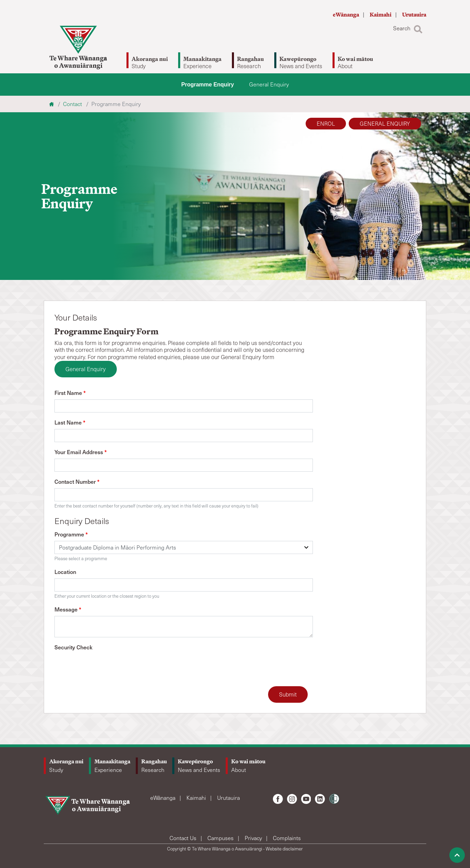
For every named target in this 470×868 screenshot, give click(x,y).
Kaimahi (381, 15)
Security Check (73, 647)
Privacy (254, 838)
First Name (70, 393)
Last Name (70, 422)
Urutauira (414, 15)
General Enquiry (269, 84)
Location (65, 572)
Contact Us (184, 838)
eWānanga (346, 15)
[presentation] (107, 667)
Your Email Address (81, 452)
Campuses (221, 838)
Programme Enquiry (208, 85)
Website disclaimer (284, 849)
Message (68, 609)
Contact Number (77, 481)
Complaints (287, 838)
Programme (71, 534)
